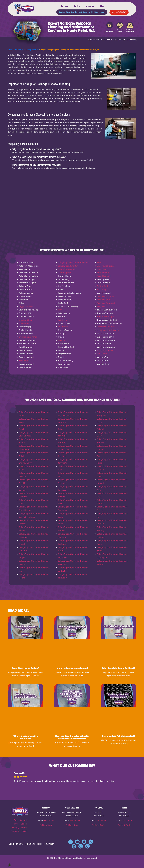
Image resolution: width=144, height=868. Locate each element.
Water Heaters (102, 354)
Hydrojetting (62, 320)
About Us (90, 6)
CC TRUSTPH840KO (107, 39)
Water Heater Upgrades (105, 350)
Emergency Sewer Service (28, 337)
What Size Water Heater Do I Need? (119, 668)
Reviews (24, 827)
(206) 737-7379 (49, 820)
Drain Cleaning (24, 323)
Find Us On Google (46, 825)
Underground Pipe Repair (106, 327)
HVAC (60, 310)
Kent (80, 12)
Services (65, 6)
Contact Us (24, 820)
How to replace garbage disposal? (72, 668)
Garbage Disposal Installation (68, 266)
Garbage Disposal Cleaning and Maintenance (73, 262)
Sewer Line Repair (103, 273)
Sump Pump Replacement (106, 303)
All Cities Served (98, 12)
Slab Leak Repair (103, 286)
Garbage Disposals (64, 273)
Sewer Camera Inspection (106, 266)
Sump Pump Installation (105, 296)
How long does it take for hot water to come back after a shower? (72, 737)
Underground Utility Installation (108, 330)
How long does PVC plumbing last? (118, 736)
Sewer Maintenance (104, 276)
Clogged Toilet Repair (26, 306)
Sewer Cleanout (102, 269)
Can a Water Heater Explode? (26, 668)
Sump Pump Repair (104, 300)
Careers (25, 831)
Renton (62, 12)
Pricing (77, 6)
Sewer (99, 262)
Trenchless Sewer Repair (106, 316)
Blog (102, 6)
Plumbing (61, 340)
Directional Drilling (25, 320)
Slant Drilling (101, 289)
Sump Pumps (102, 306)
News (15, 824)
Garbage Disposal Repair (66, 269)
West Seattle (72, 12)
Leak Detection (63, 327)
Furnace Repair (24, 360)
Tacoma (86, 12)
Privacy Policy (15, 831)
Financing (15, 827)
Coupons (24, 824)
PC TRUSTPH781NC (130, 39)
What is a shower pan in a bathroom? (26, 737)
